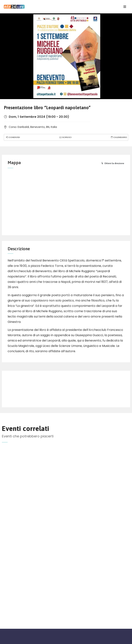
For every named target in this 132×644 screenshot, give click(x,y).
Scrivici (65, 137)
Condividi (12, 137)
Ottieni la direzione (113, 163)
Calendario (118, 137)
